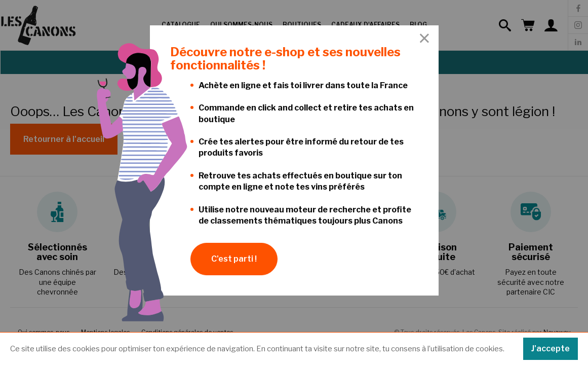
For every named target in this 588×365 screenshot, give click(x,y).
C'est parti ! (234, 259)
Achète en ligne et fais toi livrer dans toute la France (303, 85)
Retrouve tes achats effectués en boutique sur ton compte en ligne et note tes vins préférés (300, 181)
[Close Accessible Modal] (424, 39)
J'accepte (551, 349)
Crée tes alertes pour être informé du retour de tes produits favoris (301, 147)
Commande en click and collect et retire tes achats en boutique (306, 113)
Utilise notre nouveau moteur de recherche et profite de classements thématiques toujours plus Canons (305, 215)
